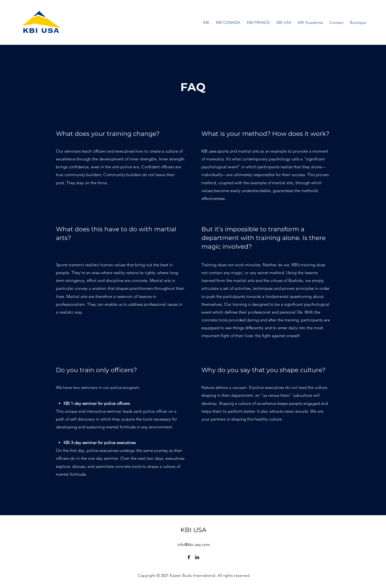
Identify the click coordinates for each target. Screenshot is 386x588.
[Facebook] (189, 557)
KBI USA (193, 530)
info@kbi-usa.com (194, 544)
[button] (310, 22)
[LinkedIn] (197, 557)
